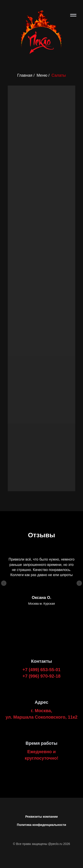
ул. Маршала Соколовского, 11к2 (41, 717)
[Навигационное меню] (73, 15)
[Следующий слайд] (79, 583)
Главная (25, 75)
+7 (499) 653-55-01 (42, 670)
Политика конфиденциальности (41, 825)
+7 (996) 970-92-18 (42, 676)
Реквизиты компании (41, 817)
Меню (42, 75)
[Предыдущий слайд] (4, 583)
